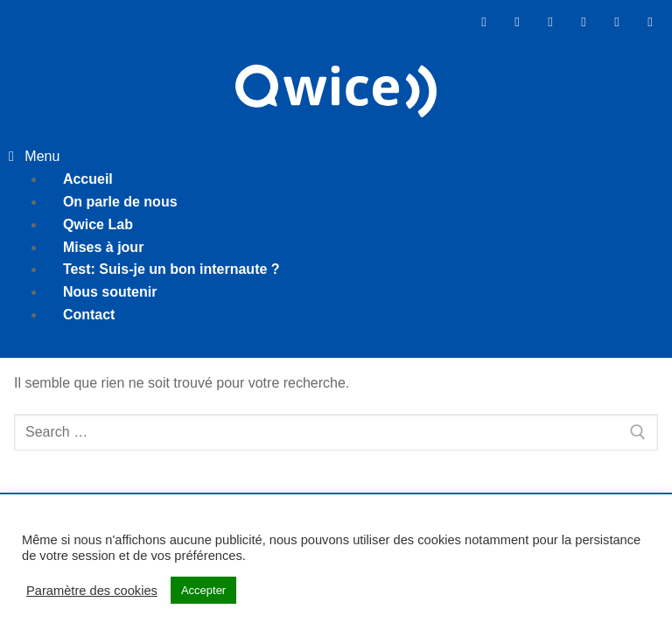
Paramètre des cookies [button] (92, 591)
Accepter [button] (203, 590)
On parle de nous (120, 202)
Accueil (88, 179)
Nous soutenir (110, 292)
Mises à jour (103, 247)
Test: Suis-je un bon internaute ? (171, 269)
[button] (336, 157)
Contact (89, 315)
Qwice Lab (98, 224)
